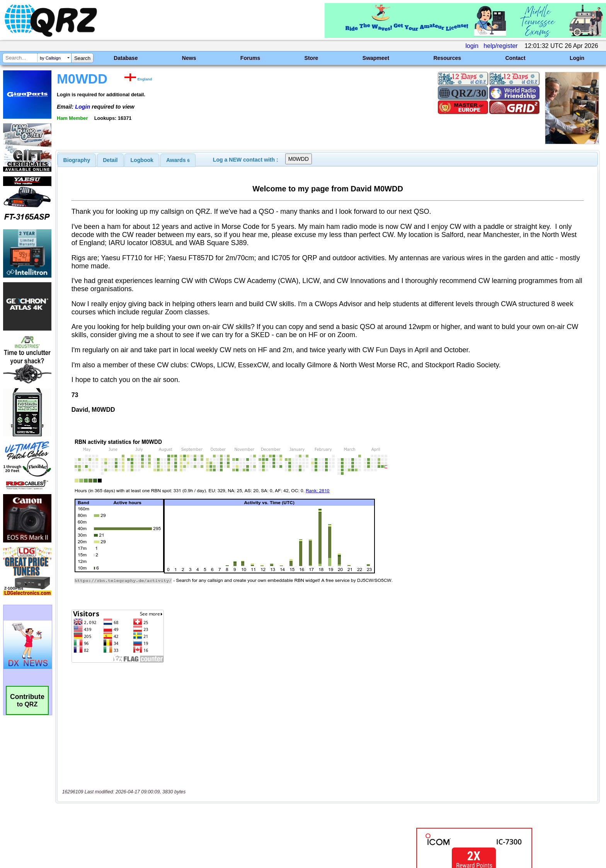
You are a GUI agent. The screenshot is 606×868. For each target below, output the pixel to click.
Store (312, 58)
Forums (250, 58)
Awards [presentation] (178, 160)
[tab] (77, 160)
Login (577, 58)
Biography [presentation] (77, 160)
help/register (500, 46)
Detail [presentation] (110, 160)
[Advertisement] (208, 787)
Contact (515, 58)
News (189, 58)
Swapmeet (376, 58)
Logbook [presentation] (142, 160)
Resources (447, 58)
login (472, 46)
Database (126, 58)
